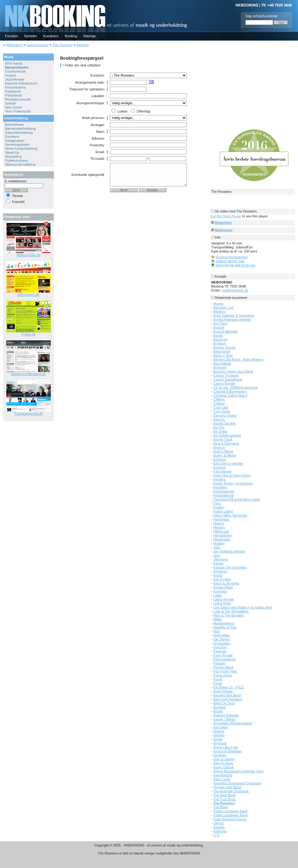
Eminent (219, 459)
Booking (71, 36)
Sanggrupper (15, 141)
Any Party (220, 323)
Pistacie (219, 663)
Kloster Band (223, 587)
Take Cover (222, 779)
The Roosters (62, 45)
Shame (219, 731)
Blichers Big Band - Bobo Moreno (238, 359)
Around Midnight (225, 331)
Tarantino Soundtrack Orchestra (237, 783)
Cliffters (219, 399)
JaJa (217, 547)
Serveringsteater (17, 145)
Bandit (218, 335)
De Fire (219, 427)
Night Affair (222, 635)
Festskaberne (224, 495)
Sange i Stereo (225, 719)
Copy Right (222, 411)
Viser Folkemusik (18, 111)
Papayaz (220, 651)
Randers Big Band (227, 695)
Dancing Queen (225, 415)
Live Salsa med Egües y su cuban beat (243, 607)
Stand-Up (12, 153)
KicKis (218, 575)
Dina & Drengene (226, 443)
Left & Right (222, 603)
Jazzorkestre (14, 79)
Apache (219, 327)
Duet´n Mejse (223, 451)
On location (222, 643)
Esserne (219, 467)
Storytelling (13, 157)
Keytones (220, 571)
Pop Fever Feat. (226, 671)
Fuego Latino (223, 511)
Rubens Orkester (226, 715)
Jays (217, 555)
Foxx (217, 503)
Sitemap (89, 36)
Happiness (221, 519)
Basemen (220, 339)
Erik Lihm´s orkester (228, 463)
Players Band (223, 667)
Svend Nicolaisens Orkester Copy (239, 771)
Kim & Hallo (222, 579)
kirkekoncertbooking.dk (28, 374)
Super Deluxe (224, 767)
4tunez (218, 303)
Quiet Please (223, 691)
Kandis (219, 563)
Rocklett (219, 707)
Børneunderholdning (20, 129)
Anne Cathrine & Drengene (233, 315)
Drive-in (219, 447)
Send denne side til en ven (236, 265)
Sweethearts (223, 775)
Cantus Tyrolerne (226, 375)
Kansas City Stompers (230, 567)
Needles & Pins (225, 627)
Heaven (219, 527)
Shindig (219, 735)
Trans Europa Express (230, 819)
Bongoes (220, 367)
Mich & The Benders (229, 615)
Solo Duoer (13, 107)
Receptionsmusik (18, 99)
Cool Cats (221, 407)
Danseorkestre (38, 45)
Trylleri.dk (28, 334)
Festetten (220, 487)
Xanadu (219, 827)
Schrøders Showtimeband (233, 723)
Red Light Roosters (228, 699)
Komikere (12, 137)
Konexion (220, 591)
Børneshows (14, 125)
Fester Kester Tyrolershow (233, 483)
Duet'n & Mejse (225, 455)
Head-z (219, 523)
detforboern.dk (28, 295)
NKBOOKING (1, 2)
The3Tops (221, 807)
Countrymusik (15, 71)
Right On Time (224, 703)
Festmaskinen (224, 491)
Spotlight (220, 755)
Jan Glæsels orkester (229, 551)
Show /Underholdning (21, 149)
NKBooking (14, 45)
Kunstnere (51, 36)
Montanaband (224, 623)
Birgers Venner (225, 347)
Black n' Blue (223, 355)
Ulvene (219, 823)
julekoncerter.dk (28, 255)
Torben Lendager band (230, 811)
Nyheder (31, 36)
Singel (218, 739)
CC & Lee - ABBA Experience (236, 387)
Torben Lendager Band (231, 815)
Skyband (220, 743)
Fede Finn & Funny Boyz (232, 475)
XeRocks (220, 831)
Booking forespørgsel (232, 257)
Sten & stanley (224, 759)
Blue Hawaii (222, 363)
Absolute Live (223, 307)
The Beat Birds (225, 795)
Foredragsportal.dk (28, 414)
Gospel (10, 75)
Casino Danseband (228, 379)
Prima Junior (223, 675)
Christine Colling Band (230, 395)
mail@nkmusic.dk (235, 290)
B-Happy (220, 343)
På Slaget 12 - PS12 (229, 687)
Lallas (218, 595)
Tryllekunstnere (16, 161)
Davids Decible (225, 423)
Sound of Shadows (228, 751)
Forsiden (12, 36)
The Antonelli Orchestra (231, 791)
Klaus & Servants (226, 583)
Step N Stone (223, 763)
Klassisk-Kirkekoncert (21, 83)
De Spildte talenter (227, 435)
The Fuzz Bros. (225, 799)
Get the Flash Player (226, 216)
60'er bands (14, 63)
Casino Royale (224, 383)
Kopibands (13, 91)
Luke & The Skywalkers (231, 611)
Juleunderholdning (19, 133)
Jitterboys (221, 559)
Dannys (219, 419)
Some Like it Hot (226, 747)
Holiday (219, 543)
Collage (219, 403)
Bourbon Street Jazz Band (233, 371)
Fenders (219, 479)
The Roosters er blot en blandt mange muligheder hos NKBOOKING (149, 853)
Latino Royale (224, 599)
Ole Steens (222, 639)
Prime (218, 679)
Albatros (219, 311)
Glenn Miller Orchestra (230, 515)
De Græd (220, 431)
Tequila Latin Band (227, 787)
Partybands (14, 95)
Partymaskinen (225, 659)
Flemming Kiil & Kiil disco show (237, 499)
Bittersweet (222, 351)
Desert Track (223, 439)
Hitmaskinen (223, 535)
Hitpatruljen (222, 539)
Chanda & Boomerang (230, 391)
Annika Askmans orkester (232, 319)
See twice (221, 727)
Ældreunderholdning (20, 164)
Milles (218, 619)
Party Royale (223, 655)
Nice (217, 631)
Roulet (218, 711)
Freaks (219, 507)
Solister (11, 103)
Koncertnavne (15, 87)
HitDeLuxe (221, 531)
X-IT (217, 835)
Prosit (218, 683)
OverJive (220, 647)
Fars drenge (222, 471)
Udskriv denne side (230, 261)
